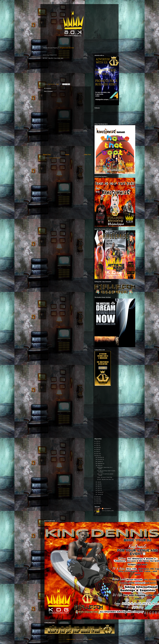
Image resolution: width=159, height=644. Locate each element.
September (100, 464)
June (99, 484)
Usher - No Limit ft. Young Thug (105, 477)
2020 (98, 447)
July (99, 482)
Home (67, 155)
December (100, 457)
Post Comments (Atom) (55, 158)
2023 (98, 441)
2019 (98, 449)
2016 (98, 456)
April (99, 488)
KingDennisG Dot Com (67, 48)
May (99, 486)
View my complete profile (108, 511)
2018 (98, 451)
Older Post (87, 155)
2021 (98, 445)
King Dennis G (107, 509)
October (100, 461)
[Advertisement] (67, 141)
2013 (98, 501)
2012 (98, 503)
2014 (98, 499)
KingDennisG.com (71, 639)
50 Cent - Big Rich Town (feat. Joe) (105, 479)
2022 (98, 443)
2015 (98, 497)
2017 (98, 454)
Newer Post (47, 155)
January (100, 494)
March (99, 490)
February (100, 492)
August (99, 466)
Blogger (90, 639)
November (100, 459)
